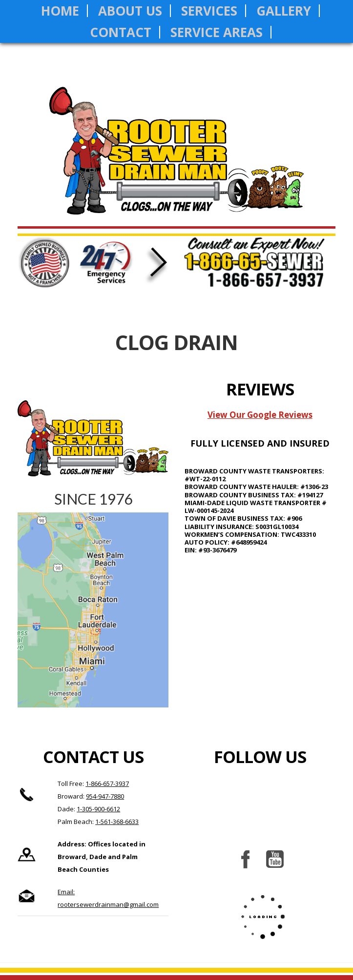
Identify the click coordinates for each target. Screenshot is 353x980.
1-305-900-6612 (98, 809)
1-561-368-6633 (117, 822)
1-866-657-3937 (107, 784)
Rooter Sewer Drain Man (176, 158)
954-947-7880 (105, 796)
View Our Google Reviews (260, 415)
